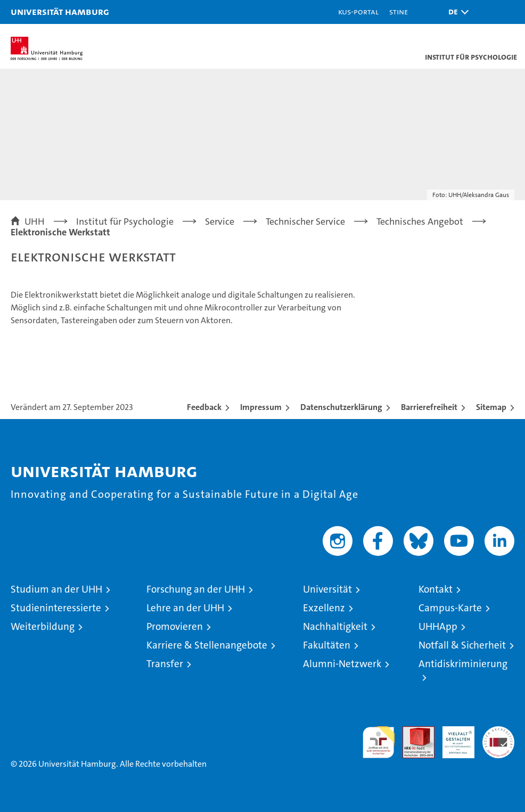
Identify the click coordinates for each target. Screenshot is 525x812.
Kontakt (436, 589)
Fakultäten (327, 645)
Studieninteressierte (56, 608)
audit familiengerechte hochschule (379, 742)
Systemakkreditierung (498, 732)
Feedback (204, 407)
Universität (327, 589)
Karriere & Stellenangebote (207, 645)
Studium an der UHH (56, 589)
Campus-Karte (450, 608)
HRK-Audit (453, 737)
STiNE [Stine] (399, 11)
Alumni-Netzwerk (342, 664)
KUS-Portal (358, 11)
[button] (456, 12)
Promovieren (175, 626)
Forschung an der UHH (196, 589)
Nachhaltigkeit (335, 626)
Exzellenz (324, 608)
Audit (413, 732)
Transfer (165, 664)
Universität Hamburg (60, 11)
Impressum (261, 407)
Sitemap (491, 407)
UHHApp (438, 626)
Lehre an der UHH (185, 608)
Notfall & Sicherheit (462, 645)
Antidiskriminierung (463, 664)
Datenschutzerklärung (341, 407)
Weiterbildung (43, 626)
